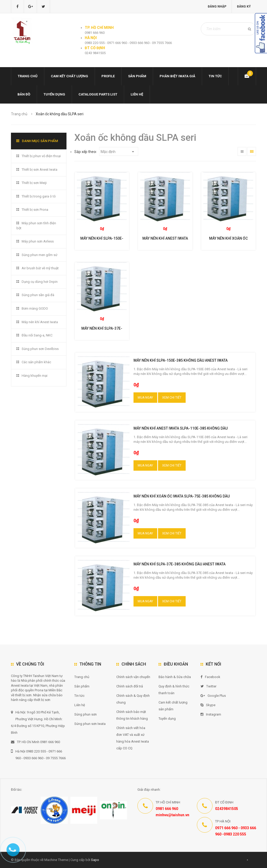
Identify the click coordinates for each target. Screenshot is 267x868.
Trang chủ (28, 76)
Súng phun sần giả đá (38, 295)
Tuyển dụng (54, 94)
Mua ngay (145, 398)
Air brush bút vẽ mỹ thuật (40, 268)
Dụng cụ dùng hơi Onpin (40, 282)
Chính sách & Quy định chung (133, 699)
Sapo (95, 860)
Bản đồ (24, 94)
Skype (208, 705)
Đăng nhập (217, 7)
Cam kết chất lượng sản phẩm (173, 706)
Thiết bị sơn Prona (35, 210)
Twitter (208, 686)
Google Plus (213, 696)
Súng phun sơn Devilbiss (40, 349)
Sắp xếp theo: (85, 152)
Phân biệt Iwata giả (177, 76)
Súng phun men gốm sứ (40, 255)
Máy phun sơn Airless (38, 241)
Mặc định (117, 152)
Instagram (211, 714)
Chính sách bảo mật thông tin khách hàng (132, 715)
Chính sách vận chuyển (133, 677)
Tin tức (215, 76)
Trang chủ (82, 677)
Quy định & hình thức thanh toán (174, 690)
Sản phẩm (82, 686)
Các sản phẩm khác (36, 362)
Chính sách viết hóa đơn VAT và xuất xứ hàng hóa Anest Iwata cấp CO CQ (133, 738)
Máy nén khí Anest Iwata (40, 322)
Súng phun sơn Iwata (90, 724)
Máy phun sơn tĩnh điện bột (36, 226)
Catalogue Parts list (98, 94)
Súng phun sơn (86, 714)
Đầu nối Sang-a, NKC (37, 335)
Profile (108, 76)
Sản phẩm (137, 76)
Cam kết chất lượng (69, 76)
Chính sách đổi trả (130, 686)
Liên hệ (137, 94)
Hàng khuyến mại (35, 376)
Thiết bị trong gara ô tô (39, 196)
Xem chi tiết (172, 398)
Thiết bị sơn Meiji (34, 183)
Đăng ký (244, 7)
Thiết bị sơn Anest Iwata (40, 170)
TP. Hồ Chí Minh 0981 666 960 (35, 742)
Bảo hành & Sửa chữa (175, 677)
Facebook (210, 677)
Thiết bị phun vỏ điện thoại (41, 156)
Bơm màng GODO (35, 308)
